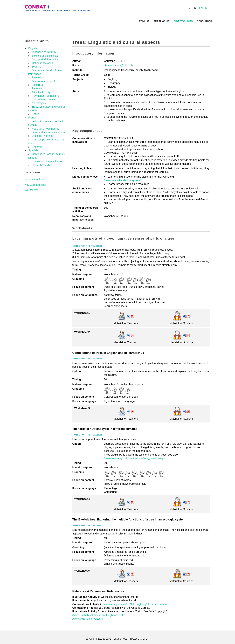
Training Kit (162, 21)
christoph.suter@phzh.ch (118, 66)
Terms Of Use (120, 639)
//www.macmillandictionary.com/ (122, 180)
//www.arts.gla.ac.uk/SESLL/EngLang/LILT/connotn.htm (135, 604)
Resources (204, 21)
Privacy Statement (139, 639)
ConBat (131, 21)
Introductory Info (34, 179)
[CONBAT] (75, 8)
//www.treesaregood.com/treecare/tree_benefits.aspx (134, 458)
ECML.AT (144, 21)
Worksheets (32, 190)
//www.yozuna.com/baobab (88, 619)
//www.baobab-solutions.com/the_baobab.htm (99, 615)
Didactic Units (183, 21)
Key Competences (35, 185)
